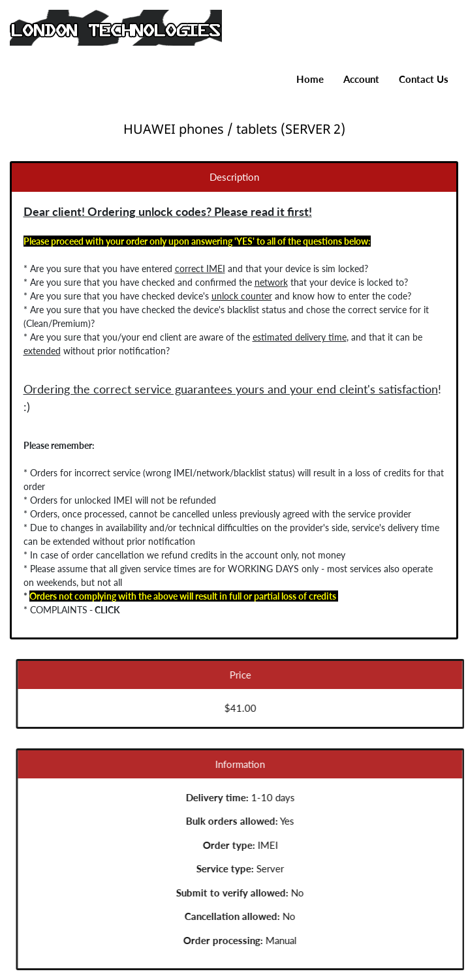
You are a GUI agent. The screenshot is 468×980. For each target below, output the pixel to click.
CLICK (103, 610)
